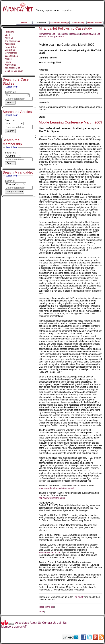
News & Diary (11, 47)
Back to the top (47, 607)
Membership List (47, 34)
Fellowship (41, 23)
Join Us (62, 623)
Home (24, 23)
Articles (8, 59)
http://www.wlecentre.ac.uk (52, 498)
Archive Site (10, 65)
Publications (63, 34)
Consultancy (78, 23)
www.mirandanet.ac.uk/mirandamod (56, 488)
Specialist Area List (91, 34)
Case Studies (11, 56)
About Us (9, 38)
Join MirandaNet (12, 68)
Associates (10, 44)
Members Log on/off (14, 71)
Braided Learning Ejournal (51, 37)
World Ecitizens (95, 23)
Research (75, 34)
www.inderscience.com (50, 552)
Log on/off (78, 597)
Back (42, 612)
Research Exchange (59, 23)
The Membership (12, 41)
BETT (7, 35)
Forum (8, 62)
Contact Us (10, 50)
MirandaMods (11, 53)
